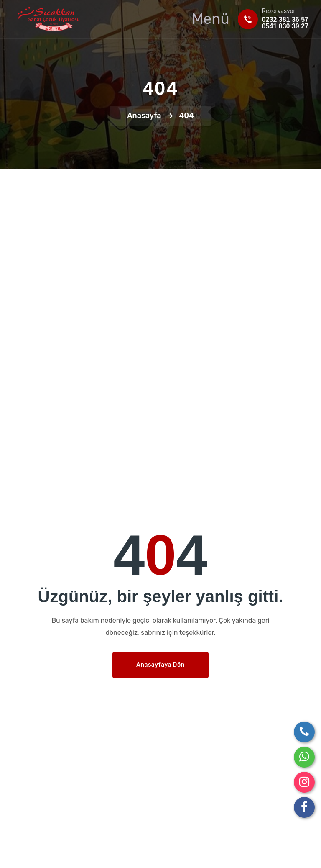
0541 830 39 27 (285, 26)
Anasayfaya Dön (160, 665)
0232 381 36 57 (285, 19)
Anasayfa (144, 116)
